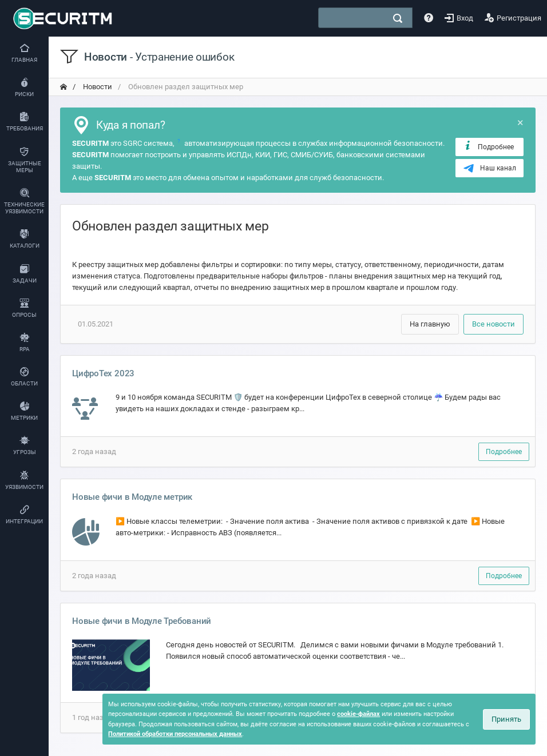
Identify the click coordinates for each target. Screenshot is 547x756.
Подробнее (488, 146)
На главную (430, 324)
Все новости (494, 324)
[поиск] (398, 18)
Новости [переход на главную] (97, 87)
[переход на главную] (64, 87)
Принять (506, 719)
